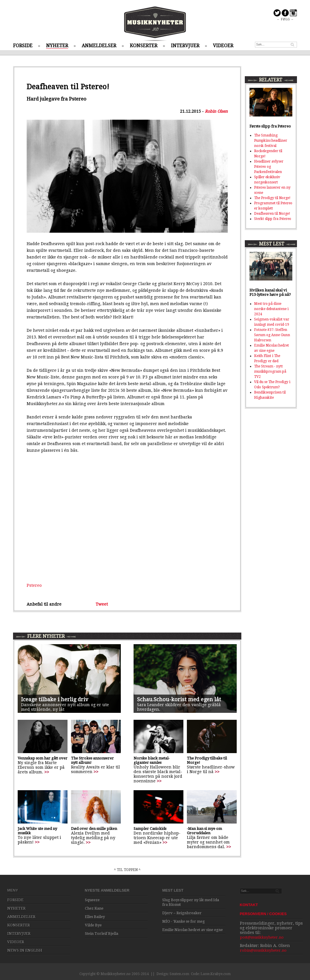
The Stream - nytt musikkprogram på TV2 (270, 371)
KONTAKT (249, 905)
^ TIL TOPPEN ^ (127, 870)
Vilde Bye (93, 925)
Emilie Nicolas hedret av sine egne (193, 930)
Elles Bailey (95, 917)
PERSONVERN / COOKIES (263, 914)
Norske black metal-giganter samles (152, 760)
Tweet (102, 604)
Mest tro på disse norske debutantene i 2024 (271, 309)
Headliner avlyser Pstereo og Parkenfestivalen (269, 167)
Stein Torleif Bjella (102, 933)
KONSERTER (144, 46)
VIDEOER (223, 46)
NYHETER (57, 46)
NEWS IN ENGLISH (25, 950)
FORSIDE (23, 46)
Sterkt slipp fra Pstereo (273, 219)
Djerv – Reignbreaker (182, 913)
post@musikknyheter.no (262, 937)
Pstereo (34, 585)
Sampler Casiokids (150, 829)
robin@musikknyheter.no (263, 950)
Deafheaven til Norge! (272, 214)
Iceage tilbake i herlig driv (55, 699)
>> (47, 772)
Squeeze (92, 900)
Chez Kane (94, 908)
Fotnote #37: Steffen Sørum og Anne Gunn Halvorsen (272, 335)
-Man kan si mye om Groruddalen (204, 831)
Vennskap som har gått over (43, 758)
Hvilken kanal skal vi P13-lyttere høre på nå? (270, 292)
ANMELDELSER (99, 46)
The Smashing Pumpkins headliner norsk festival (271, 141)
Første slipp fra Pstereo (270, 126)
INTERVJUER (185, 46)
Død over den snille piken (94, 829)
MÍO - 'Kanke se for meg (184, 921)
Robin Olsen (216, 111)
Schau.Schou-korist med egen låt (179, 699)
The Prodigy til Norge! (272, 198)
